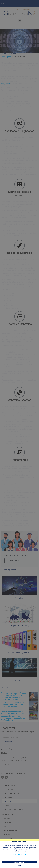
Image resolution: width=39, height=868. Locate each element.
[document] (19, 434)
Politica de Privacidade (19, 855)
